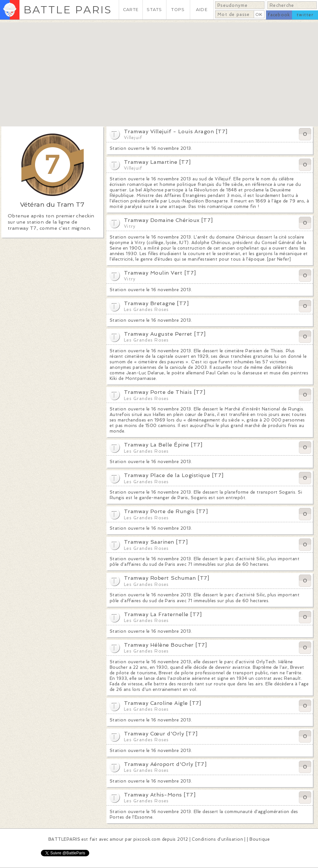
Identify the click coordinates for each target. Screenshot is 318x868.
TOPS (178, 10)
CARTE (131, 10)
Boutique (260, 839)
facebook (279, 15)
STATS (154, 10)
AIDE (202, 10)
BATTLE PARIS (68, 10)
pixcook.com (147, 839)
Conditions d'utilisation (217, 839)
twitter (305, 15)
